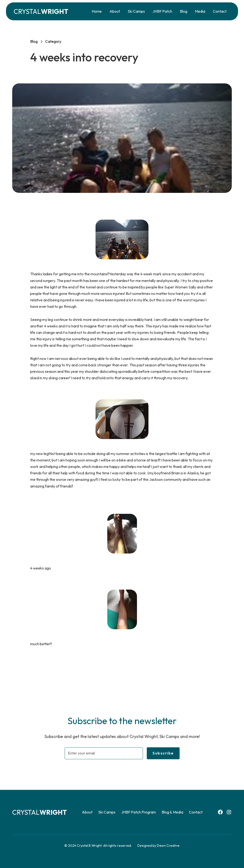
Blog (184, 11)
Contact (220, 11)
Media (200, 11)
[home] (41, 11)
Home (97, 11)
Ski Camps (136, 11)
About (115, 11)
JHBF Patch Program (139, 812)
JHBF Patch (162, 11)
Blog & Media (172, 812)
